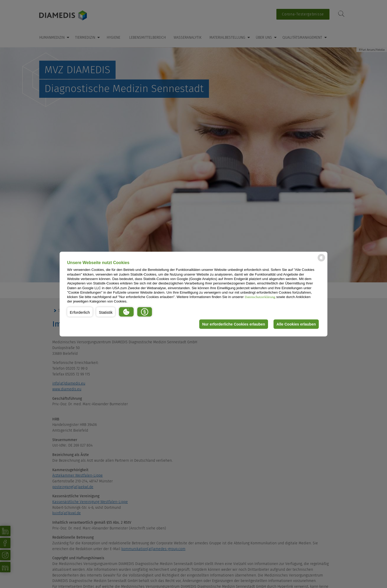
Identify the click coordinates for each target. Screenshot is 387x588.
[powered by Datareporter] (321, 261)
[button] (80, 312)
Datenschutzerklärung (260, 297)
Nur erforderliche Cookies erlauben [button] (234, 324)
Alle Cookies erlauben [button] (296, 324)
